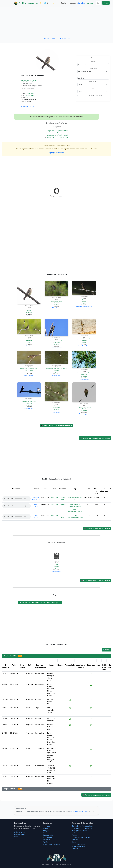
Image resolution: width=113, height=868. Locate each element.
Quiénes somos (20, 832)
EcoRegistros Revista (79, 831)
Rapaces (75, 849)
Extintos (75, 840)
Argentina (29, 312)
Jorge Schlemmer (29, 375)
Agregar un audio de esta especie (97, 528)
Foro (45, 833)
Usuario (93, 62)
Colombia (29, 372)
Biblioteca (76, 833)
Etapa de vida (93, 81)
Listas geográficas (78, 844)
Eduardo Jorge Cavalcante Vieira (84, 307)
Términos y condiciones (52, 844)
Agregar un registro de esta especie (96, 795)
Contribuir (82, 3)
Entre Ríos (57, 370)
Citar (16, 837)
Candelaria (78, 511)
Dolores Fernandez (56, 348)
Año (93, 88)
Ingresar (90, 3)
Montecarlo (29, 309)
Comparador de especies (81, 837)
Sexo (93, 75)
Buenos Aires (56, 343)
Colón (57, 564)
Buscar (106, 3)
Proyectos (47, 840)
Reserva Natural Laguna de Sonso (29, 368)
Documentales (48, 835)
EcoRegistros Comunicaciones (83, 826)
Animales (46, 826)
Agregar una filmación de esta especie (96, 580)
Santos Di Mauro (56, 571)
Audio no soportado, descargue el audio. (17, 499)
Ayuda (45, 842)
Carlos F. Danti (57, 413)
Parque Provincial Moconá (84, 407)
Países (74, 835)
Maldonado (84, 341)
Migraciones (48, 837)
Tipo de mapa (93, 68)
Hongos (46, 831)
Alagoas (84, 302)
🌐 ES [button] (46, 3)
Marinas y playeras (79, 846)
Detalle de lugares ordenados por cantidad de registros (40, 603)
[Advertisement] (56, 22)
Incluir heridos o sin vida (94, 95)
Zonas (74, 842)
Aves (26, 97)
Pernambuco (29, 341)
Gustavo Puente (56, 375)
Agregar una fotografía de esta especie (95, 438)
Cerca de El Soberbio (56, 301)
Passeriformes (30, 95)
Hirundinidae (30, 93)
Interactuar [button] (74, 3)
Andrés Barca (29, 316)
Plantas (46, 828)
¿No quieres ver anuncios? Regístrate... (56, 38)
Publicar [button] (64, 3)
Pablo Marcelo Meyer (84, 346)
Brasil (84, 303)
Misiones (29, 311)
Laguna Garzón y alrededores (84, 339)
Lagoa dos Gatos (29, 339)
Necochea (56, 406)
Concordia (79, 517)
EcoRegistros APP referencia (82, 828)
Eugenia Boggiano (84, 414)
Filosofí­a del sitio (20, 834)
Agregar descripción (57, 153)
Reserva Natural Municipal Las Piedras (57, 368)
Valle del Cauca (29, 370)
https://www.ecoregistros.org (79, 811)
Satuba (84, 300)
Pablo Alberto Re (56, 308)
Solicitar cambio (28, 106)
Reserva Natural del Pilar (56, 341)
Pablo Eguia (29, 346)
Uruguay (84, 342)
